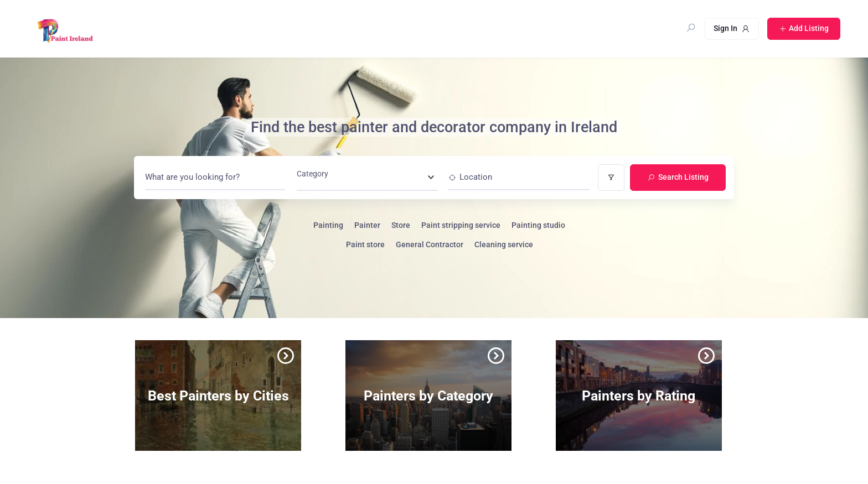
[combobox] (367, 177)
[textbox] (312, 177)
